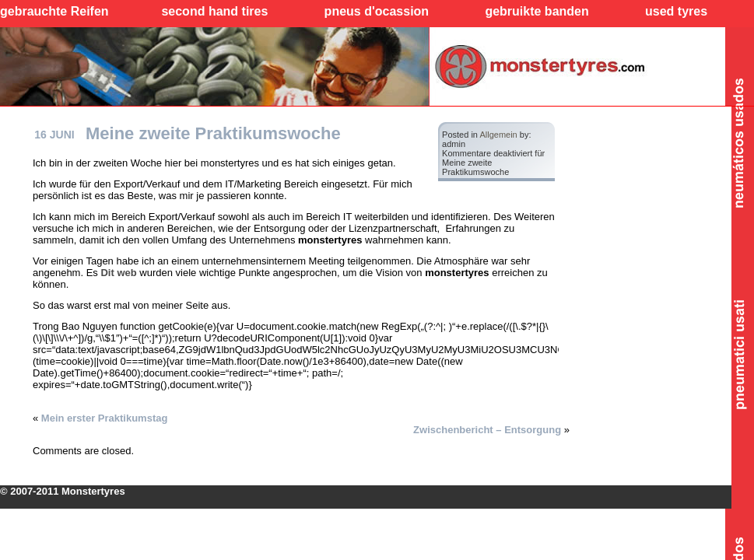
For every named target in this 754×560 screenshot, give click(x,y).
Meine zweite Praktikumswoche (213, 133)
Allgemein (498, 135)
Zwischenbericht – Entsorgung (487, 430)
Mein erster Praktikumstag (105, 418)
